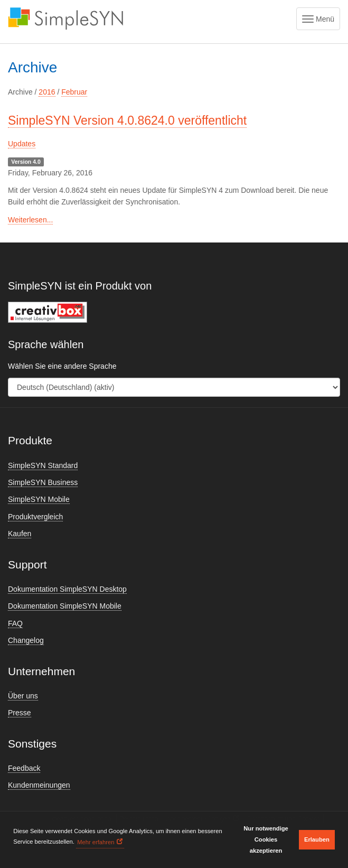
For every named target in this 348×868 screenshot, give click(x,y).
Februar (74, 92)
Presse (20, 713)
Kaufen (20, 534)
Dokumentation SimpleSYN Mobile (65, 606)
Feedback (24, 768)
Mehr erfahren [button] (96, 842)
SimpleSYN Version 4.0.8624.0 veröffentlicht (127, 120)
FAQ (15, 623)
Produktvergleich (35, 517)
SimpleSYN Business (43, 482)
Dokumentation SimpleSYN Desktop (67, 589)
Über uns (23, 696)
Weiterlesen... (30, 220)
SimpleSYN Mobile (39, 499)
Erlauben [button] (317, 839)
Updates (22, 144)
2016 (47, 92)
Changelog (26, 640)
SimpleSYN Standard (43, 465)
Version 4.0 (26, 162)
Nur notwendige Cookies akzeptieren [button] (266, 839)
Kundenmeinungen (39, 785)
